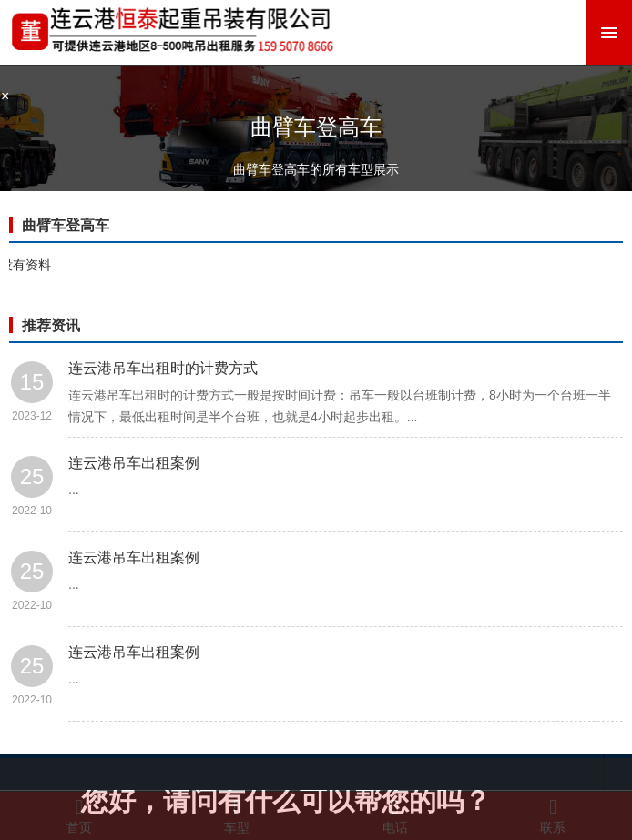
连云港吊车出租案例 (134, 463)
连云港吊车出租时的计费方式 (163, 368)
